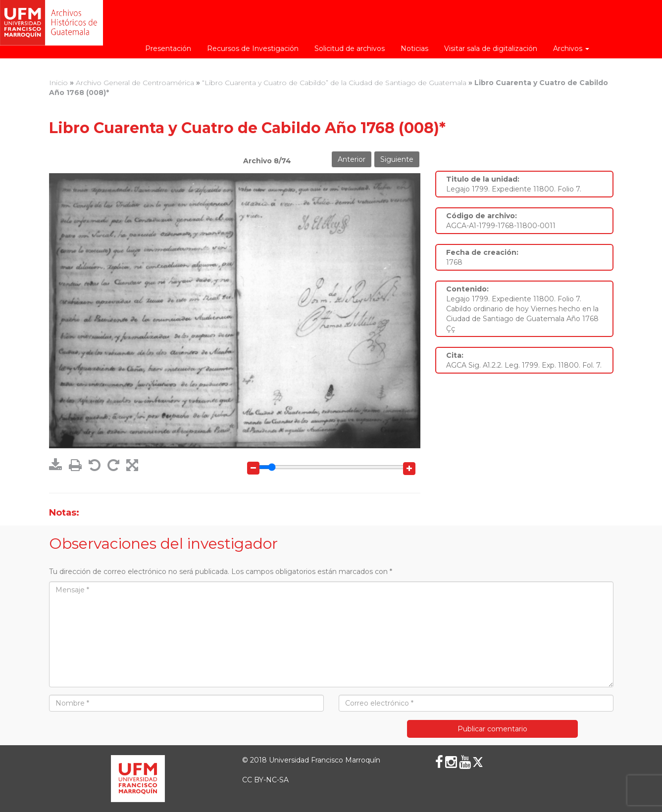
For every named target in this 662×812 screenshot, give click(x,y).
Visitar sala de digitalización (491, 48)
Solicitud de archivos (350, 48)
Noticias (414, 48)
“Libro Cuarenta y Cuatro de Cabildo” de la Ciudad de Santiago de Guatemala (334, 83)
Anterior (352, 159)
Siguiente (397, 159)
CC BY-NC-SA (265, 780)
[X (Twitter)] (478, 762)
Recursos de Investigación (253, 48)
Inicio (58, 83)
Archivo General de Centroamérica (135, 83)
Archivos (571, 48)
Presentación (168, 48)
